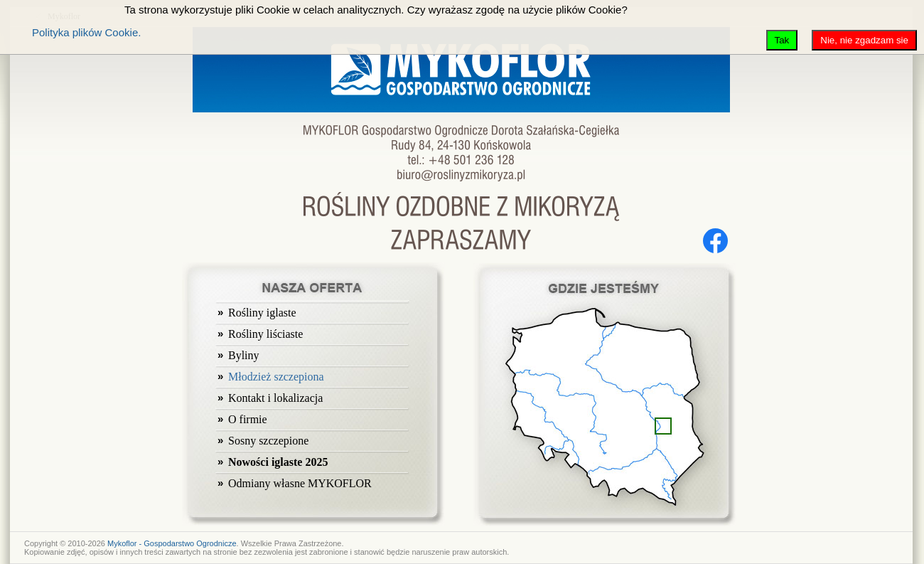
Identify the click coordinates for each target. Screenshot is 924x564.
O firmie (248, 419)
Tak (782, 40)
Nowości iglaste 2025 (278, 462)
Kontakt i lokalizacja (275, 398)
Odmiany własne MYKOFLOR (300, 483)
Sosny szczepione (268, 441)
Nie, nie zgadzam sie (864, 40)
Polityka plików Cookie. (86, 32)
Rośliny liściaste (265, 334)
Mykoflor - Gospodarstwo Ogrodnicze (172, 543)
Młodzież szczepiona (276, 377)
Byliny (244, 355)
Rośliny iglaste (262, 313)
